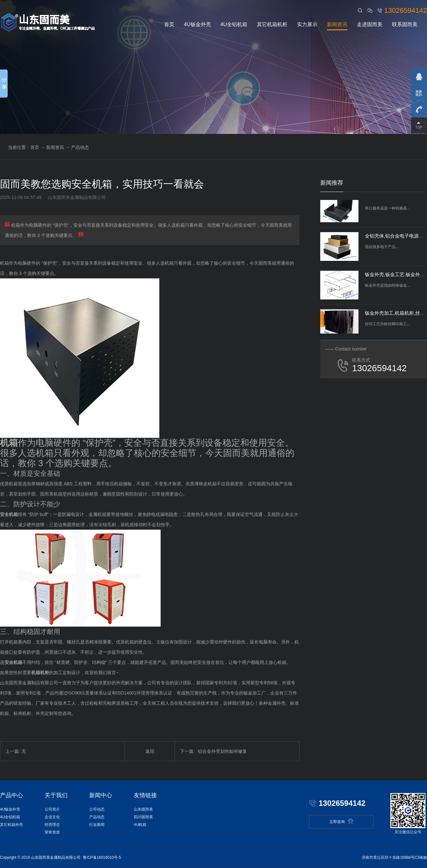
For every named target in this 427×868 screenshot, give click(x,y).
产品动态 (80, 147)
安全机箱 (9, 514)
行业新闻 (97, 825)
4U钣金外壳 (197, 24)
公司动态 (97, 809)
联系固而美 (405, 24)
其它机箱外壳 (11, 825)
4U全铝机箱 (234, 24)
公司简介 (52, 809)
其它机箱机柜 (272, 24)
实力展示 (307, 24)
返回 (150, 751)
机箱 (9, 443)
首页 (169, 24)
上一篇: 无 (16, 751)
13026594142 (405, 10)
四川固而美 (143, 817)
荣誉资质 (52, 832)
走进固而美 (370, 24)
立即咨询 (341, 821)
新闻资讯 (337, 24)
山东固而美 (143, 809)
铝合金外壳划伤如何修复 (213, 751)
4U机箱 (140, 825)
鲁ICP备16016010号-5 (102, 857)
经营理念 (52, 825)
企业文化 (52, 817)
